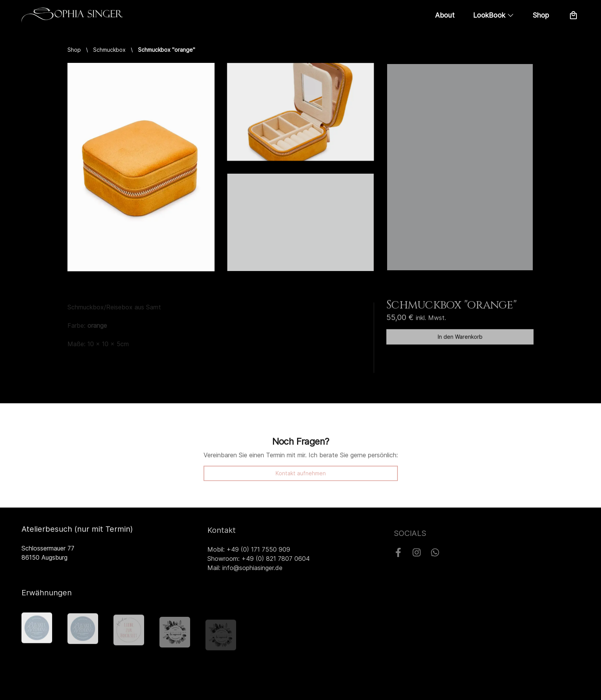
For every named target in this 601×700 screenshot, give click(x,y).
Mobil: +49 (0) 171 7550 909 (249, 552)
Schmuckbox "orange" (167, 50)
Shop (541, 15)
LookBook (494, 15)
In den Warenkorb (460, 338)
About (445, 15)
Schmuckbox (109, 50)
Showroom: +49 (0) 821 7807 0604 (259, 561)
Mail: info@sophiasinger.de (245, 570)
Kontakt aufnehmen (301, 476)
